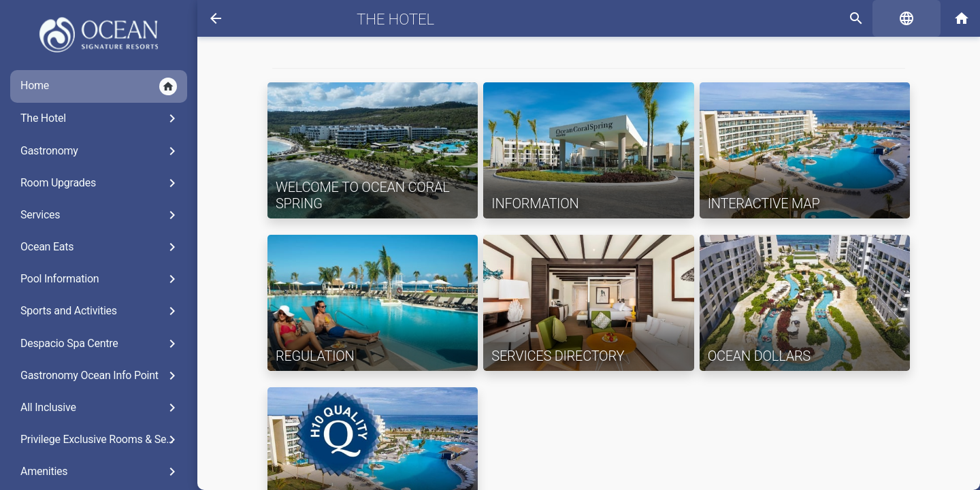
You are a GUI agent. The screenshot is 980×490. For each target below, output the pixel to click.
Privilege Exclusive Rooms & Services (104, 440)
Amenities (100, 472)
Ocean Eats (100, 247)
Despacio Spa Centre (100, 344)
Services (100, 215)
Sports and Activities (100, 311)
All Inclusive (100, 408)
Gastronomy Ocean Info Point (100, 376)
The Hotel (100, 118)
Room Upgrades (100, 183)
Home (99, 86)
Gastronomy (100, 151)
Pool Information (100, 279)
